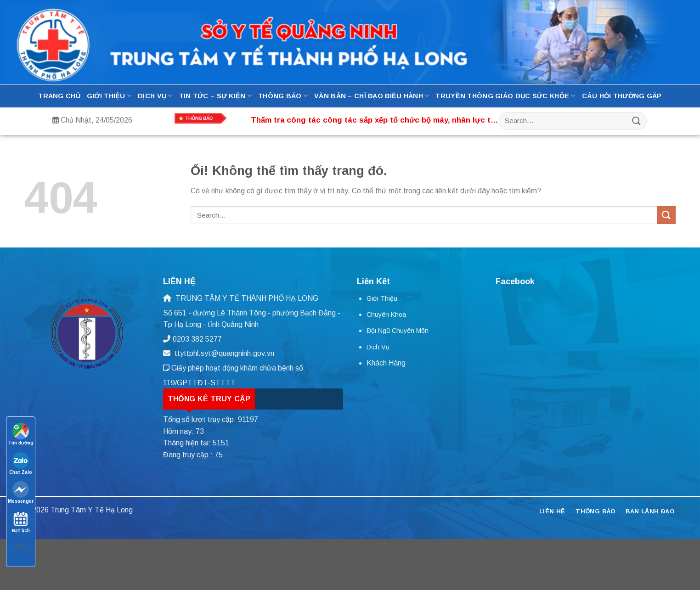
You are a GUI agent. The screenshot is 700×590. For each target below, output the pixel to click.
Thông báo (283, 96)
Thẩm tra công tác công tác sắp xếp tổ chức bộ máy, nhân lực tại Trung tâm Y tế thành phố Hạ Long (374, 121)
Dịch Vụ (155, 96)
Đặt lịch (21, 522)
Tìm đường (21, 434)
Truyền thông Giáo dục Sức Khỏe (505, 96)
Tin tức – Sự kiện (215, 96)
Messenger (21, 492)
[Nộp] (637, 121)
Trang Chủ (59, 96)
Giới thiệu (109, 96)
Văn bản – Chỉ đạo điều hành (372, 96)
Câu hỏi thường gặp (622, 96)
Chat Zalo (21, 464)
